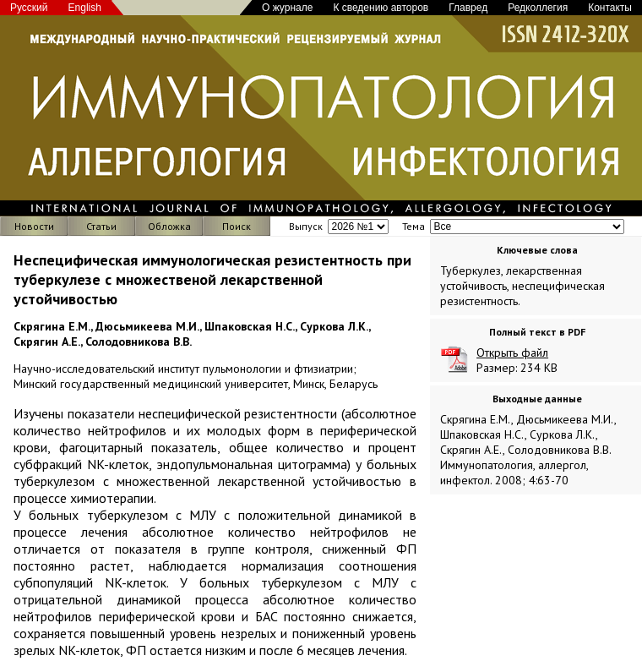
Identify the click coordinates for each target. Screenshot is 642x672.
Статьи (101, 226)
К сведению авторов (381, 8)
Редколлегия (538, 8)
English (85, 8)
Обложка (169, 226)
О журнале (287, 8)
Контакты (610, 8)
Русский (29, 8)
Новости (34, 226)
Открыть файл (512, 352)
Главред (468, 8)
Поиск (237, 226)
